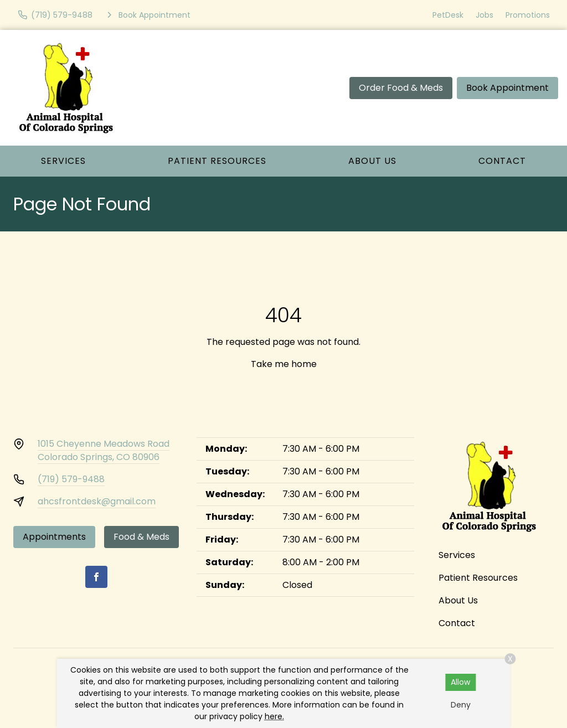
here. (274, 716)
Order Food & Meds (401, 88)
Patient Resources (217, 161)
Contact (502, 161)
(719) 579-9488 (71, 479)
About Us (372, 161)
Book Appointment (507, 88)
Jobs (484, 15)
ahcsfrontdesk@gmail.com (97, 501)
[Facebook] (96, 577)
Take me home (284, 364)
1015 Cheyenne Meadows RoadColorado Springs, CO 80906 (104, 450)
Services (63, 161)
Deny (461, 705)
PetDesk (448, 15)
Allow (460, 682)
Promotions (528, 15)
